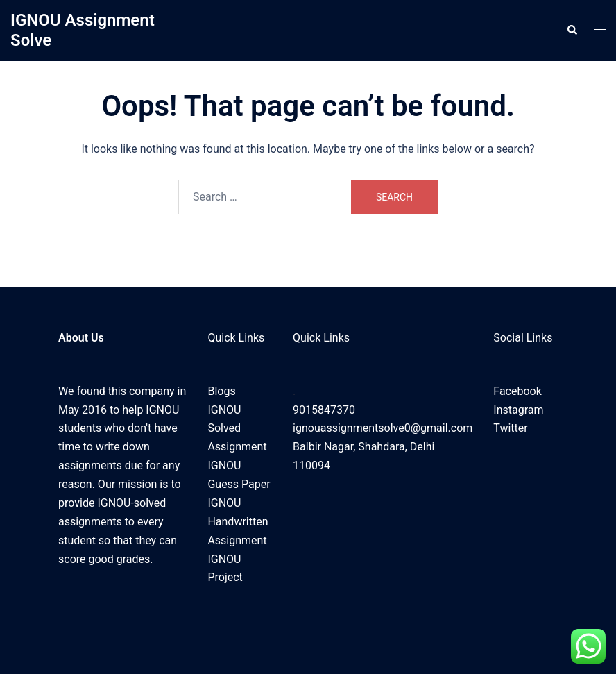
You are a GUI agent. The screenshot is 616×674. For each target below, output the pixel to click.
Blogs (221, 391)
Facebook (517, 391)
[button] (572, 31)
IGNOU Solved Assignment (237, 429)
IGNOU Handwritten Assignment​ (238, 522)
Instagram (518, 410)
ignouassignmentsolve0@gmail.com (383, 428)
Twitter (510, 428)
